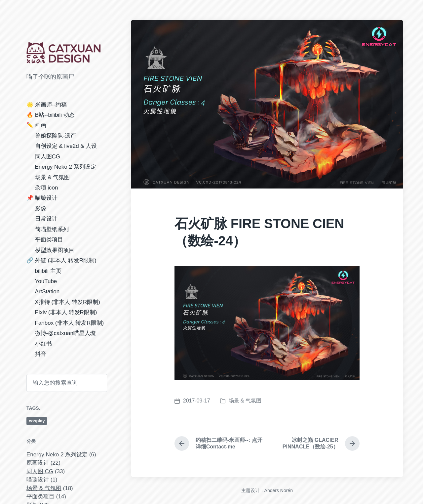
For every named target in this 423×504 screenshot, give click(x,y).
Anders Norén (279, 490)
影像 (41, 209)
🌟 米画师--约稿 (47, 105)
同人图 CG (40, 471)
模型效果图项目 (55, 250)
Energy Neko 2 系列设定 (66, 167)
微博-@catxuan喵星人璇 (65, 333)
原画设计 (38, 463)
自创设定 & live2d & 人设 (66, 146)
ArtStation (47, 292)
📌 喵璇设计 (42, 198)
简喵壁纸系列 (52, 229)
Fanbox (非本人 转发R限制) (70, 323)
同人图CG (48, 157)
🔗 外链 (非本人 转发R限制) (61, 260)
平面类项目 (49, 240)
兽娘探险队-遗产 (56, 136)
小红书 (43, 344)
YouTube (46, 281)
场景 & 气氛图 (53, 177)
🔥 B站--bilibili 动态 (51, 115)
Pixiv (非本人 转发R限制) (66, 312)
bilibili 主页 (48, 271)
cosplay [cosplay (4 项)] (37, 421)
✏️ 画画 (36, 125)
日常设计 (46, 219)
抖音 (41, 354)
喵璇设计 (38, 480)
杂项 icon (47, 188)
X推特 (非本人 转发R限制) (68, 302)
